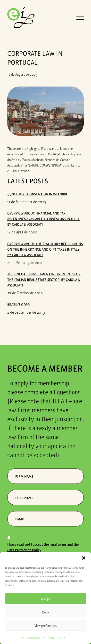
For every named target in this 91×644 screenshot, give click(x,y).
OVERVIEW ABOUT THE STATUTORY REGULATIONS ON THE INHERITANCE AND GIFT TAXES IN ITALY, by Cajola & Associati (45, 249)
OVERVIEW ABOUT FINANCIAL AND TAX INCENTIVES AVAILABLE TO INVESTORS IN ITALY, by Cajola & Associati (44, 219)
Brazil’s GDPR (19, 304)
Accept (45, 599)
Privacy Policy (55, 637)
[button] (84, 558)
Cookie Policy (34, 637)
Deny (45, 612)
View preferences (45, 625)
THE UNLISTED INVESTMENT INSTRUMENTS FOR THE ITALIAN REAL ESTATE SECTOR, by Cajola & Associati (44, 279)
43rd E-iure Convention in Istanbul (38, 194)
